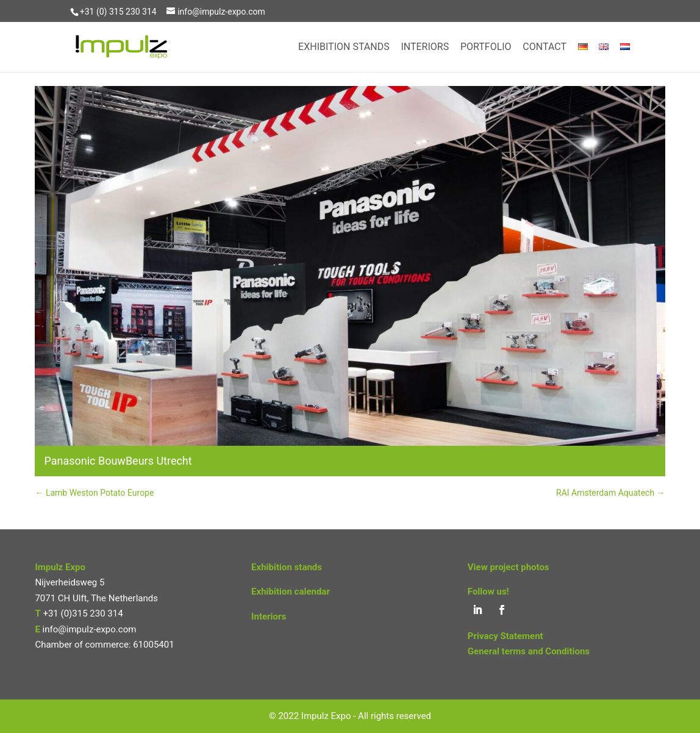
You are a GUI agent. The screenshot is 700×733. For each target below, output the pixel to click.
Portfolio (486, 47)
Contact (545, 47)
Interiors (425, 47)
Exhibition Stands (344, 47)
